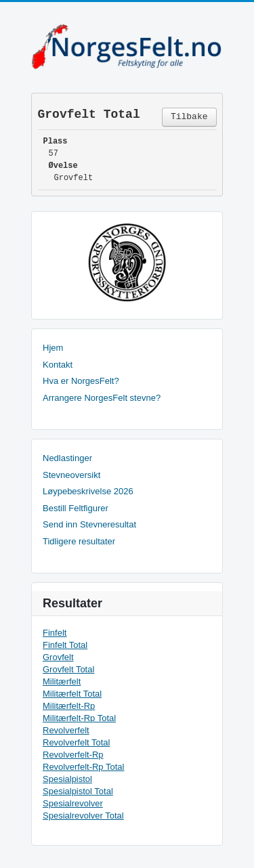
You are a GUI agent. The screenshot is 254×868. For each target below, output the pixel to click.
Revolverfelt (66, 730)
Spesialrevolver (73, 803)
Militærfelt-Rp (69, 706)
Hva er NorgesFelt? (81, 381)
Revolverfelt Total (76, 742)
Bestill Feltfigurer (76, 508)
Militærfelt (62, 681)
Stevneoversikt (71, 475)
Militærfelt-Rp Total (79, 718)
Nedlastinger (67, 458)
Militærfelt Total (72, 694)
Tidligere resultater (79, 541)
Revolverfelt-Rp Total (83, 767)
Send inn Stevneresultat (89, 524)
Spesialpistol (67, 779)
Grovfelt (58, 657)
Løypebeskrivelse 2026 (88, 491)
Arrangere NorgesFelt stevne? (102, 398)
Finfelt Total (65, 645)
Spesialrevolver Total (83, 816)
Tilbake (189, 117)
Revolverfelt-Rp (73, 755)
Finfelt (55, 633)
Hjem (53, 348)
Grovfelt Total (68, 669)
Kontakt (58, 365)
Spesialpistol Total (78, 791)
